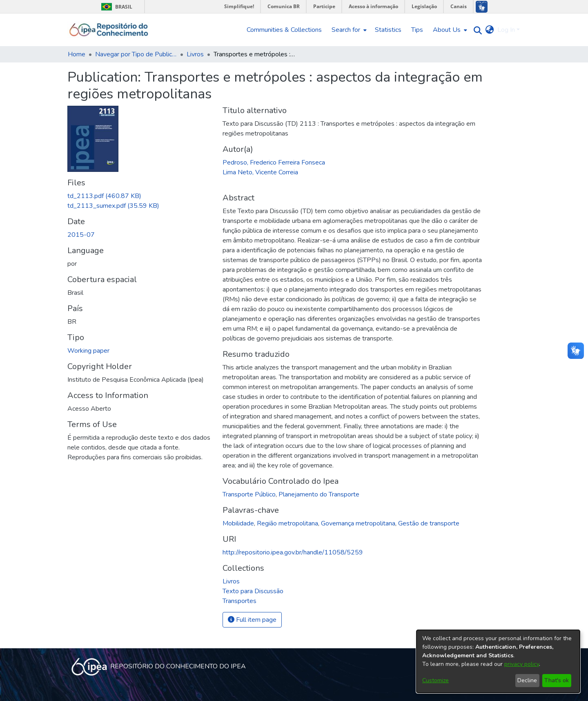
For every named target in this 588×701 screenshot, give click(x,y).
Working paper (88, 351)
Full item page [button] (252, 620)
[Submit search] (476, 30)
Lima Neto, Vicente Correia (260, 172)
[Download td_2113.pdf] (104, 196)
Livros (195, 54)
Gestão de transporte (429, 523)
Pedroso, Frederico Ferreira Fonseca (274, 162)
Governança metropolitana (358, 523)
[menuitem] (348, 30)
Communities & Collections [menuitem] (284, 30)
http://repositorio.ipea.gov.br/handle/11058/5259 (293, 552)
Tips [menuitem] (417, 30)
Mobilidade (238, 523)
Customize (435, 680)
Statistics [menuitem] (388, 30)
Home (77, 54)
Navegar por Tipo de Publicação (136, 54)
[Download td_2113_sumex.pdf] (113, 206)
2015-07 (81, 235)
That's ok (557, 680)
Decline (527, 680)
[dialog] (498, 661)
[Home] (109, 30)
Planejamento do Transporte (319, 494)
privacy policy (522, 664)
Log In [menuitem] (506, 30)
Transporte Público (249, 494)
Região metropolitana (287, 523)
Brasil (115, 7)
